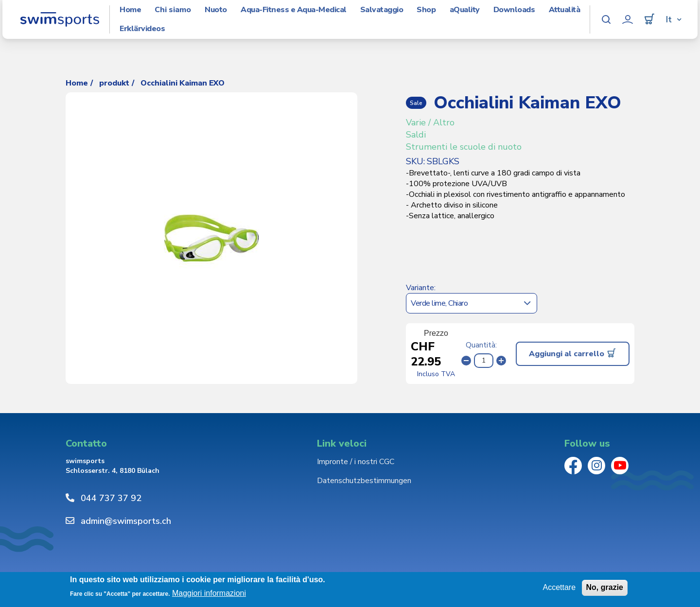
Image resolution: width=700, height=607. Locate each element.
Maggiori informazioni (209, 593)
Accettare (559, 587)
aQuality (465, 10)
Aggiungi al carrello (567, 354)
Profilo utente (628, 19)
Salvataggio (382, 10)
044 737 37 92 (111, 498)
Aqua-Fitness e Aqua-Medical (294, 10)
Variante (420, 288)
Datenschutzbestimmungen (364, 481)
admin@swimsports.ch (126, 521)
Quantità (481, 345)
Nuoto (216, 10)
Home (130, 10)
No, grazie (605, 587)
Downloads (514, 10)
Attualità (565, 10)
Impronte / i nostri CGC (356, 462)
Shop (426, 10)
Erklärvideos (142, 29)
